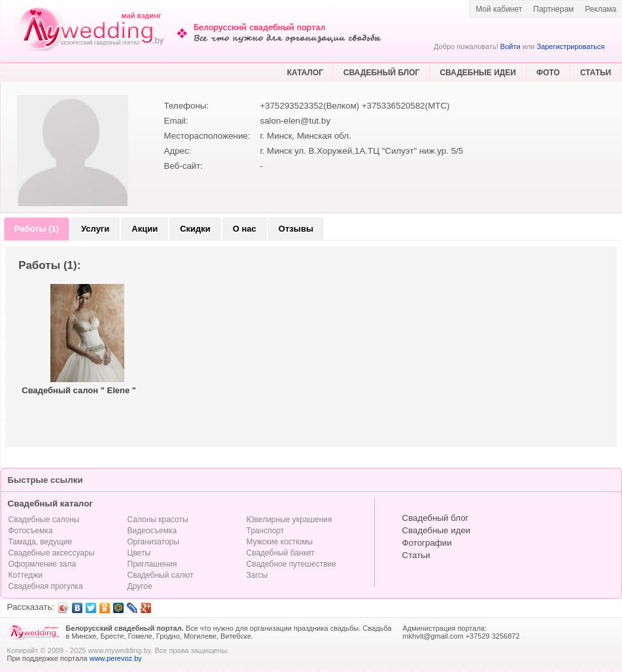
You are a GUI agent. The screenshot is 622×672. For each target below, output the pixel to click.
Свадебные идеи (437, 530)
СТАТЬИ (596, 73)
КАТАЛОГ (305, 73)
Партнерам (553, 9)
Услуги (95, 229)
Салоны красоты (158, 520)
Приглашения (152, 564)
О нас (245, 229)
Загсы (257, 575)
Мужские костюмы (280, 542)
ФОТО (548, 73)
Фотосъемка (31, 531)
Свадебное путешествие (291, 564)
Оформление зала (43, 564)
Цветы (139, 553)
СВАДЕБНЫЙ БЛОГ (381, 73)
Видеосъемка (152, 531)
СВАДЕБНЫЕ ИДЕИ (478, 73)
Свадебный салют (161, 575)
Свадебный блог (436, 518)
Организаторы (153, 542)
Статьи (416, 555)
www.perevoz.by (116, 658)
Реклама (600, 9)
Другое (140, 586)
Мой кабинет (499, 9)
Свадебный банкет (281, 553)
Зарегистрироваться (570, 46)
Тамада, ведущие (41, 542)
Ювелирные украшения (289, 520)
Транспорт (266, 531)
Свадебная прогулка (46, 586)
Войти (510, 46)
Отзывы (296, 229)
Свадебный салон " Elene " (79, 390)
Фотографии (427, 543)
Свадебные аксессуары (52, 553)
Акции (145, 229)
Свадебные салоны (44, 520)
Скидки (195, 229)
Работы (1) (37, 229)
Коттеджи (26, 575)
